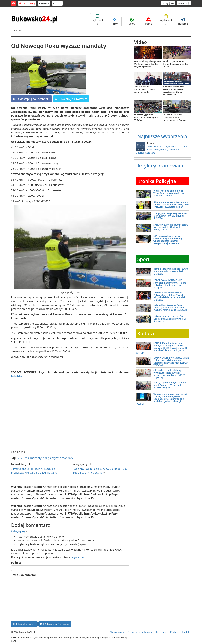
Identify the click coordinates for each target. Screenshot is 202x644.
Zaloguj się (168, 3)
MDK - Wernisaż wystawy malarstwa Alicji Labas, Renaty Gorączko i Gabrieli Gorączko (163, 148)
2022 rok (23, 458)
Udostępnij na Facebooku (31, 99)
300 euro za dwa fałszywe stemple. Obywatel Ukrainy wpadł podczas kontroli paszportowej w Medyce (168, 240)
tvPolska (17, 376)
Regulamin (162, 632)
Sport (132, 21)
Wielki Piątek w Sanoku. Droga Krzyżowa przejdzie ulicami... (176, 64)
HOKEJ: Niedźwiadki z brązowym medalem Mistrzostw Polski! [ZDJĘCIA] (171, 271)
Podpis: (16, 563)
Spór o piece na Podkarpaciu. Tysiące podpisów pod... (144, 89)
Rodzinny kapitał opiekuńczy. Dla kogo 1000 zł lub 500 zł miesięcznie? (100, 471)
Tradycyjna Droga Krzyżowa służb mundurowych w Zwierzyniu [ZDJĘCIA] (171, 216)
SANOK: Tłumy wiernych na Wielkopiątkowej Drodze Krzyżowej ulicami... (147, 64)
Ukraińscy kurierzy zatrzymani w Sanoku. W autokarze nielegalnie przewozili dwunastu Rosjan (171, 204)
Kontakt (58, 3)
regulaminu (78, 557)
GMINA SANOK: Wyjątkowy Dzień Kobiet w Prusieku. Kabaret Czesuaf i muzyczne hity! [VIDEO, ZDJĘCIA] (171, 361)
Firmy (114, 21)
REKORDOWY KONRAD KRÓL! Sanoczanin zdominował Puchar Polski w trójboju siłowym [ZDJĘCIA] (170, 284)
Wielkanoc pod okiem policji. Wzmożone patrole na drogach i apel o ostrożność (170, 193)
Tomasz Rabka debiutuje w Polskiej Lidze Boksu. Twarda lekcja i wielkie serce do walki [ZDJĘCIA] (169, 296)
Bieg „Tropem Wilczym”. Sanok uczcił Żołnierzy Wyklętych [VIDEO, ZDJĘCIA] (170, 385)
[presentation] (35, 613)
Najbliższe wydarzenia (162, 136)
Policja (149, 21)
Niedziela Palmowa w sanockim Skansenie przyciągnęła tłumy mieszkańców (174, 91)
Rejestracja (184, 3)
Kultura (146, 333)
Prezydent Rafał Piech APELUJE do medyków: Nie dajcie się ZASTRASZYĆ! (35, 471)
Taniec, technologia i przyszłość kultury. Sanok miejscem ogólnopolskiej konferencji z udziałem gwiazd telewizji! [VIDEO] (161, 399)
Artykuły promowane (161, 166)
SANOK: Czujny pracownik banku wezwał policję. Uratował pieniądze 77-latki (171, 227)
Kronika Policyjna (157, 181)
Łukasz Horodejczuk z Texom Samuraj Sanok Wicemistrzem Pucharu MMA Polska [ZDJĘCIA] (170, 307)
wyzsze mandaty (63, 458)
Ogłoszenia (97, 20)
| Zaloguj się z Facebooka (55, 624)
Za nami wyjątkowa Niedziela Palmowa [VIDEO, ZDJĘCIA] (147, 117)
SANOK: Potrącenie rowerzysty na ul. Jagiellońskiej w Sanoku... (176, 117)
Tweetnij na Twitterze (71, 99)
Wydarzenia (166, 20)
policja (47, 458)
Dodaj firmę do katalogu (141, 632)
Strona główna (118, 632)
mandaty (36, 458)
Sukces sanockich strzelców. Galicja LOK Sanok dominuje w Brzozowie (170, 319)
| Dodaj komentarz (24, 624)
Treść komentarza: (23, 575)
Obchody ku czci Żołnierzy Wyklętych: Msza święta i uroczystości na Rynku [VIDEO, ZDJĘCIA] (170, 374)
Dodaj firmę (27, 3)
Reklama (44, 3)
